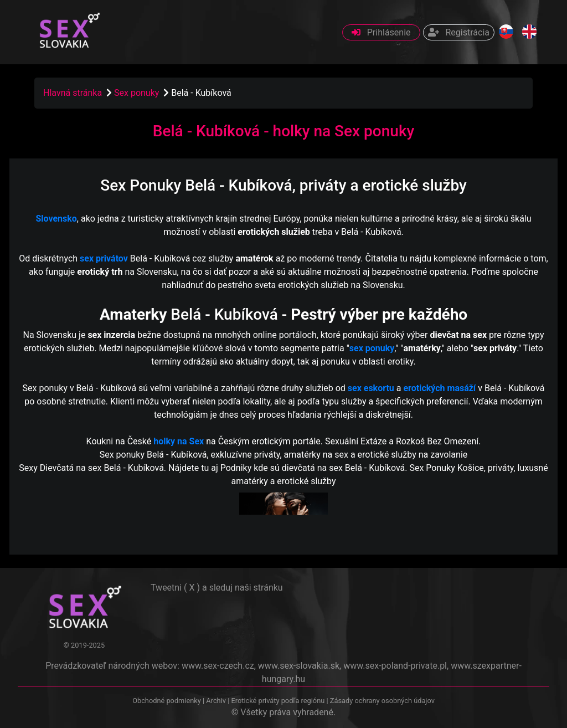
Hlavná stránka (73, 93)
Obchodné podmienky (167, 701)
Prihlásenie (381, 32)
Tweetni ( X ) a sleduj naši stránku (217, 588)
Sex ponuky (138, 93)
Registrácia (459, 32)
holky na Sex (179, 441)
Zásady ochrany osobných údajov (382, 701)
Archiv (216, 701)
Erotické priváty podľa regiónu (278, 701)
